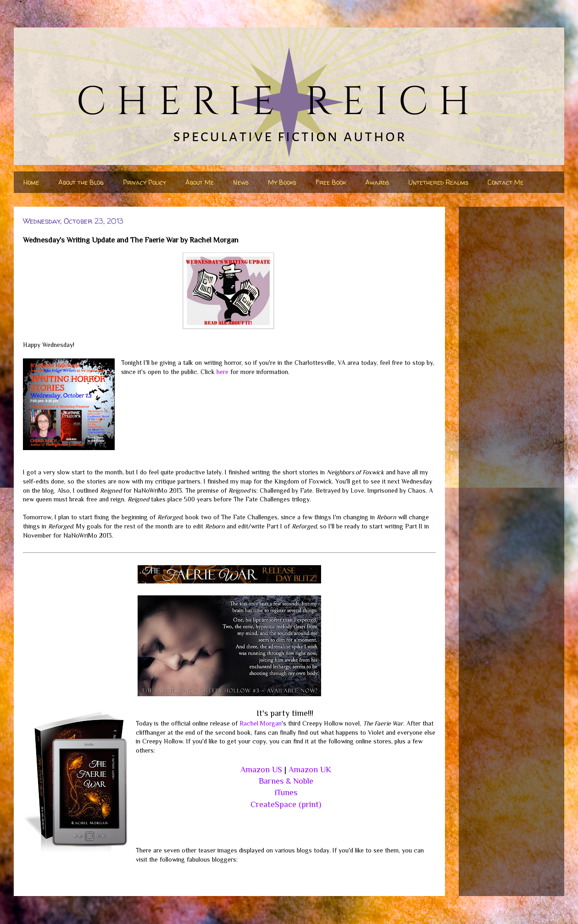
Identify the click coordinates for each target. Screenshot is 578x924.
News (241, 182)
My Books (282, 182)
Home (31, 182)
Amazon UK (310, 770)
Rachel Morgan (261, 723)
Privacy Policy (144, 182)
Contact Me (506, 182)
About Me (200, 182)
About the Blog (81, 182)
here (222, 372)
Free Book (331, 182)
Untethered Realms (438, 182)
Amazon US (261, 770)
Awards (377, 182)
